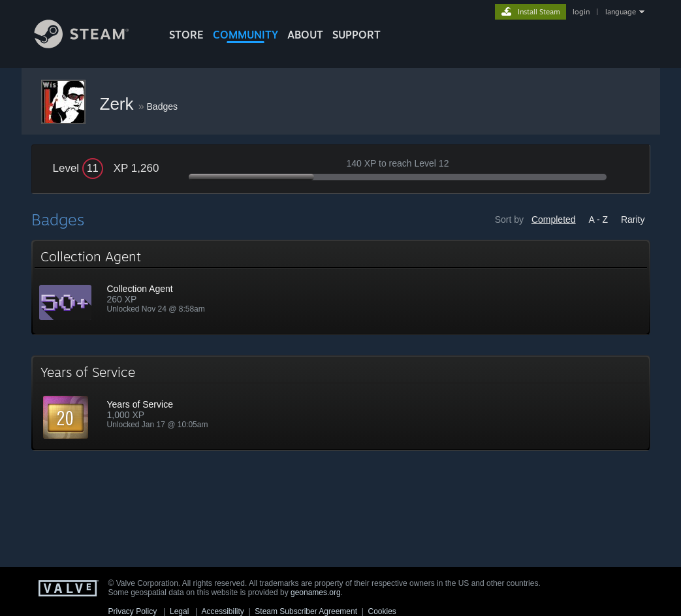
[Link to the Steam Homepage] (91, 45)
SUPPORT (356, 35)
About (305, 35)
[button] (341, 287)
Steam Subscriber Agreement (306, 611)
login (581, 12)
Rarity (633, 219)
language (621, 12)
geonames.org (316, 592)
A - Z (598, 219)
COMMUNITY (245, 35)
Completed (554, 219)
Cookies (382, 611)
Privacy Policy (133, 611)
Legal (179, 611)
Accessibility (222, 611)
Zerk (119, 104)
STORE (186, 35)
